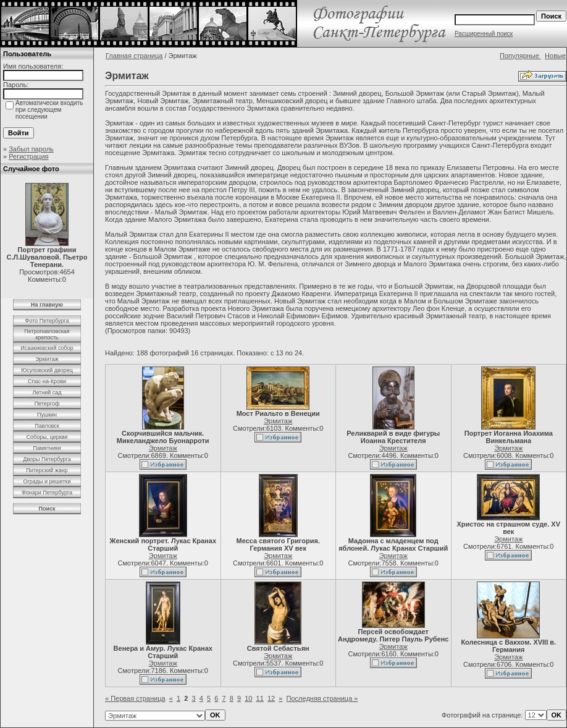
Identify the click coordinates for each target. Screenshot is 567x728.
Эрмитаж (47, 359)
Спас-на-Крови (47, 381)
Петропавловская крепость (47, 334)
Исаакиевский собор (47, 348)
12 (271, 698)
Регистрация (28, 156)
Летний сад (47, 392)
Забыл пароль (31, 149)
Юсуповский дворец (47, 370)
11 (260, 698)
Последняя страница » (322, 698)
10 (248, 698)
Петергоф (47, 404)
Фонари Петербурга (47, 493)
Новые (555, 56)
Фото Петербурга (47, 321)
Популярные (520, 56)
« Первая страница (135, 698)
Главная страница (134, 56)
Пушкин (47, 415)
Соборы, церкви (47, 437)
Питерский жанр (47, 470)
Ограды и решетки (47, 481)
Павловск (47, 426)
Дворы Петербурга (47, 459)
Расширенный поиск (484, 34)
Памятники (47, 448)
